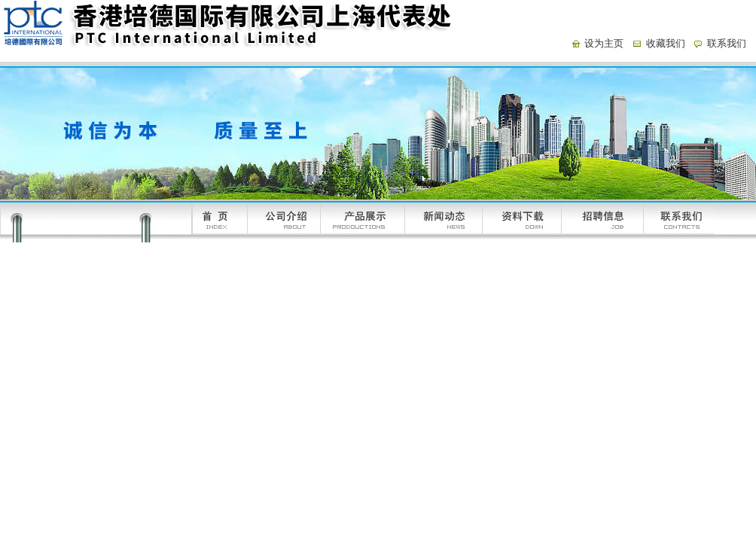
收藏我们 (666, 43)
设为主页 (604, 43)
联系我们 (727, 43)
